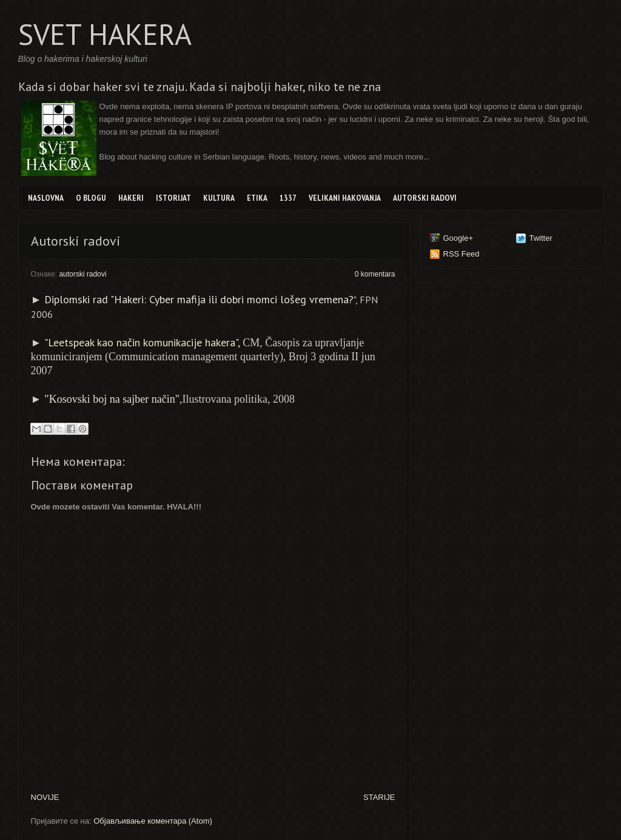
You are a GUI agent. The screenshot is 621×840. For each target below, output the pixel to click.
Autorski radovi (425, 198)
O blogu (91, 198)
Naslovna (46, 198)
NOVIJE (45, 797)
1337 (288, 198)
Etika (257, 198)
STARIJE (379, 797)
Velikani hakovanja (345, 198)
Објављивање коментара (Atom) (153, 821)
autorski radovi (82, 274)
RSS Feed (462, 254)
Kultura (219, 198)
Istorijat (173, 198)
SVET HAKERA (105, 34)
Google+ (458, 238)
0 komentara (375, 274)
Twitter (541, 238)
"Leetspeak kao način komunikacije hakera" (141, 342)
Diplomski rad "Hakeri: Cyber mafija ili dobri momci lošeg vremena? (199, 299)
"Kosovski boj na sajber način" (112, 399)
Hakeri (131, 198)
